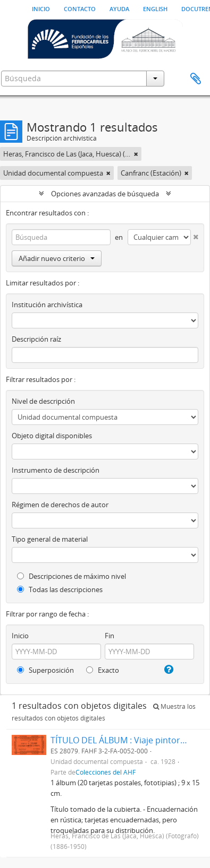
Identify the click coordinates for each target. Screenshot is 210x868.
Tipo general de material (50, 539)
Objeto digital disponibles (52, 436)
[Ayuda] (168, 670)
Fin (110, 636)
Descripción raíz (36, 339)
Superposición (45, 670)
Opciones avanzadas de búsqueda (105, 194)
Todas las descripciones (60, 589)
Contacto (80, 8)
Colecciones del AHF (106, 772)
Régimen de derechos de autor (60, 505)
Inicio (41, 8)
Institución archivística (47, 305)
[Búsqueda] (61, 237)
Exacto (103, 670)
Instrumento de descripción (56, 470)
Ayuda (119, 8)
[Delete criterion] (195, 235)
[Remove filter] (136, 154)
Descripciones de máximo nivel (72, 576)
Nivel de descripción (43, 401)
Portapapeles (196, 79)
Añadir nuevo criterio (57, 258)
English (155, 8)
